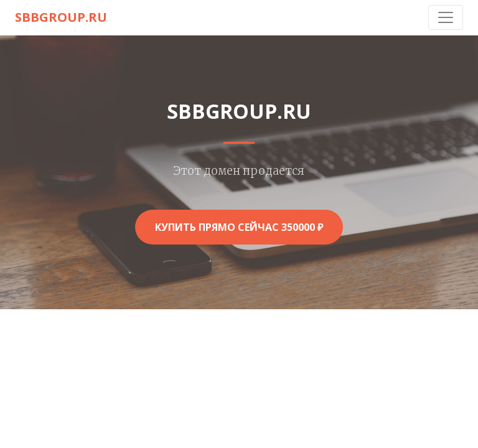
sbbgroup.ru (61, 17)
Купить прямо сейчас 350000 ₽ (239, 227)
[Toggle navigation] (446, 17)
